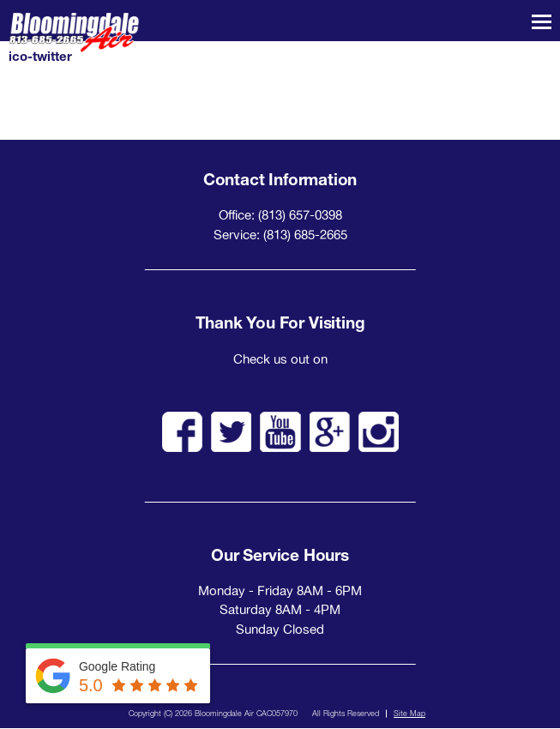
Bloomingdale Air (74, 33)
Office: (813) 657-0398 (280, 215)
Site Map (409, 713)
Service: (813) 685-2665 (280, 235)
